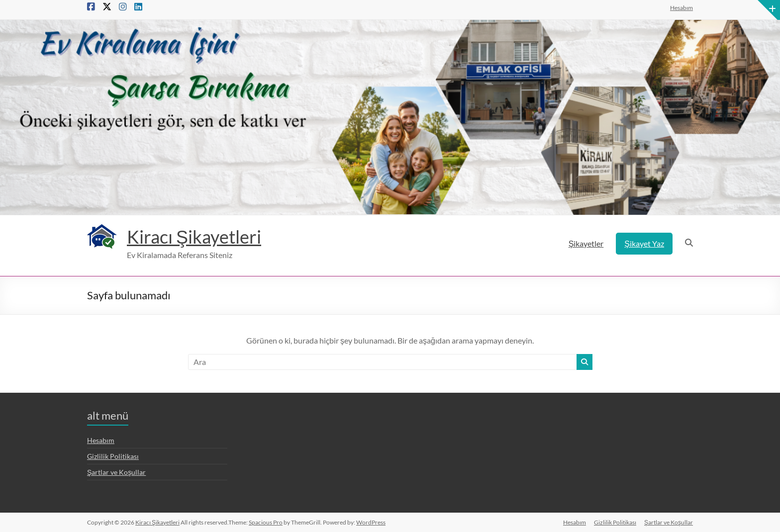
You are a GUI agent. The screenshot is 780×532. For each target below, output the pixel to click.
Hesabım (682, 8)
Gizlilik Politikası (113, 456)
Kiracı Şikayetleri (194, 237)
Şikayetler (586, 243)
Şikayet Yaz (644, 243)
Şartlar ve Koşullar (116, 472)
